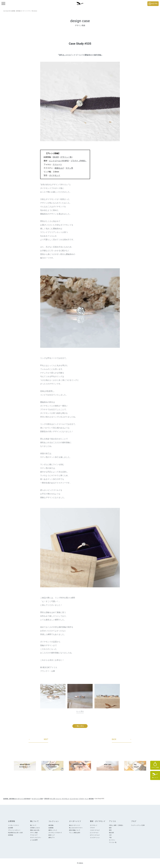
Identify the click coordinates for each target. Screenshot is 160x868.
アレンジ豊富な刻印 (75, 833)
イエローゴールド (95, 830)
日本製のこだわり (35, 828)
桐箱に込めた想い (35, 830)
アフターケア (34, 835)
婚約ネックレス (53, 830)
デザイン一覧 (66, 157)
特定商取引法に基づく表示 (15, 833)
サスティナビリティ (36, 838)
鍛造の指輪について (75, 830)
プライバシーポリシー (14, 830)
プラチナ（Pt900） (79, 161)
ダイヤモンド (55, 175)
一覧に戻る (80, 726)
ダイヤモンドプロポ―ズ (55, 833)
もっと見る (80, 711)
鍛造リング (52, 835)
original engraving (52, 766)
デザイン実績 (34, 833)
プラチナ (92, 828)
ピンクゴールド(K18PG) (59, 161)
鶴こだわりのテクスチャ (76, 828)
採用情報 (11, 835)
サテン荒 (69, 168)
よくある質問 (34, 840)
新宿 (110, 830)
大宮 (110, 835)
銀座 (110, 828)
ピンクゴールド (94, 833)
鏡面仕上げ (59, 168)
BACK (122, 739)
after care (108, 766)
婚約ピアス (52, 838)
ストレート (57, 164)
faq (135, 766)
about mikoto (25, 766)
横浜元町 (111, 833)
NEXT (38, 739)
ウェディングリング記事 (138, 825)
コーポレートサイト (14, 825)
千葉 (110, 838)
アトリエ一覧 (113, 842)
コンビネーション (95, 838)
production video (80, 766)
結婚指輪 (51, 828)
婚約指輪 (51, 825)
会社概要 (11, 828)
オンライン (112, 840)
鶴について (33, 825)
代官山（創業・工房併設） (116, 825)
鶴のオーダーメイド (75, 825)
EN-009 (56, 157)
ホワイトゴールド (95, 835)
